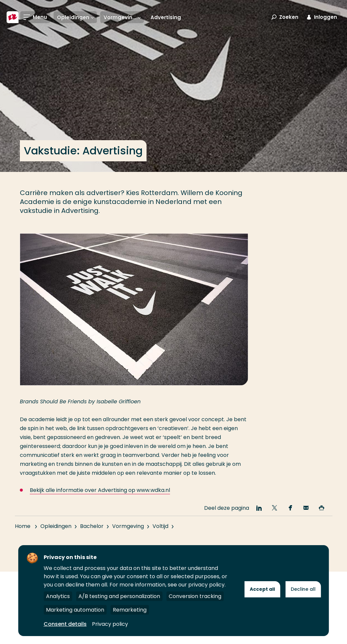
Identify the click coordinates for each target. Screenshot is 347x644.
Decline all (303, 589)
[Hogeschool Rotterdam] (13, 17)
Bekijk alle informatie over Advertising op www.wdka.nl (100, 490)
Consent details (65, 624)
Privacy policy (110, 624)
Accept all (262, 589)
